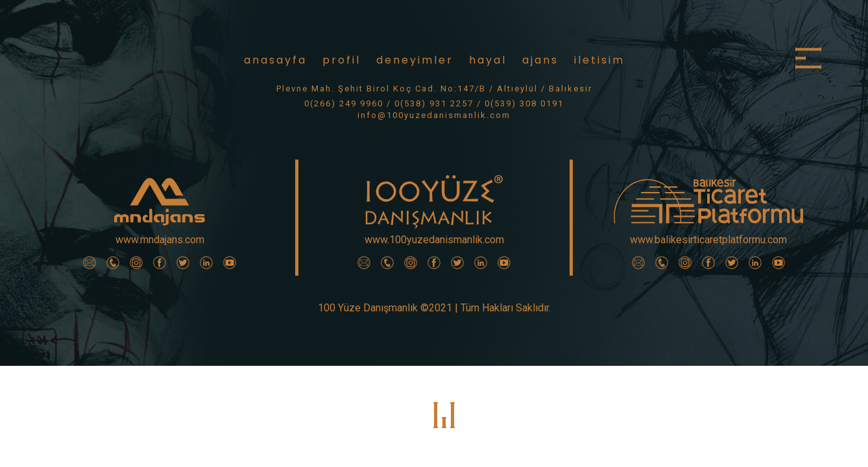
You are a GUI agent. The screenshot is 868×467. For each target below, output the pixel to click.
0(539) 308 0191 (524, 103)
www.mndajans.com (160, 240)
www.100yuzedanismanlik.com (434, 240)
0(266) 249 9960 (344, 103)
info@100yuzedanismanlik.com (434, 115)
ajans (540, 60)
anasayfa (275, 60)
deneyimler (415, 60)
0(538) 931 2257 (434, 103)
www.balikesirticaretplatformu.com (708, 240)
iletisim (599, 60)
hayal (488, 60)
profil (342, 60)
